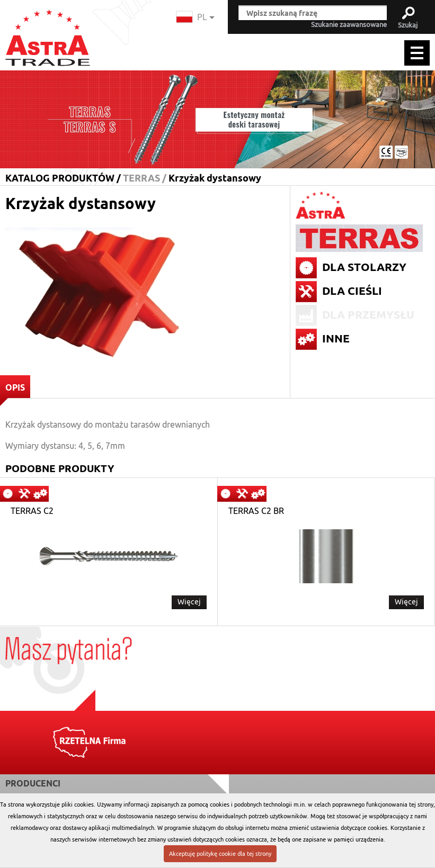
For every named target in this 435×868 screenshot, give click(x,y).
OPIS (12, 390)
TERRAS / (145, 178)
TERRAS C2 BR (256, 511)
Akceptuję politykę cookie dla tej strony (220, 854)
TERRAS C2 (32, 511)
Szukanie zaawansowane (349, 25)
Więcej (189, 602)
